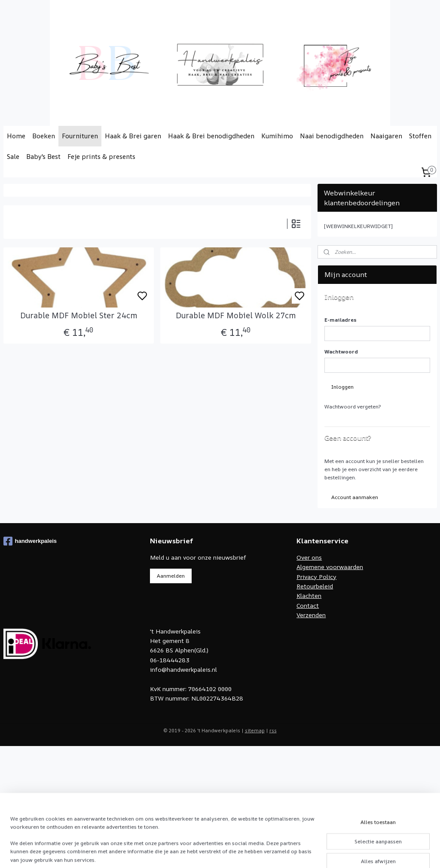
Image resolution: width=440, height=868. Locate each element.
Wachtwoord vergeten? (353, 407)
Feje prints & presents (101, 157)
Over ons (309, 557)
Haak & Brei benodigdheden (211, 136)
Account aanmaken (355, 497)
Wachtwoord (341, 352)
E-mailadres (341, 320)
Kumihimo (277, 136)
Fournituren (80, 136)
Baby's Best (43, 157)
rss (273, 730)
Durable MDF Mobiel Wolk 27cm (236, 316)
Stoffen (420, 136)
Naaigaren (386, 136)
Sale (13, 157)
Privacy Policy (316, 577)
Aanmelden (171, 576)
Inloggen (342, 387)
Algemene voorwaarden (330, 567)
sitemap (255, 730)
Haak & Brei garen (133, 136)
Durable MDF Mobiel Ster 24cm (79, 316)
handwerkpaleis (30, 541)
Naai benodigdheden (332, 136)
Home (16, 136)
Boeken (44, 136)
